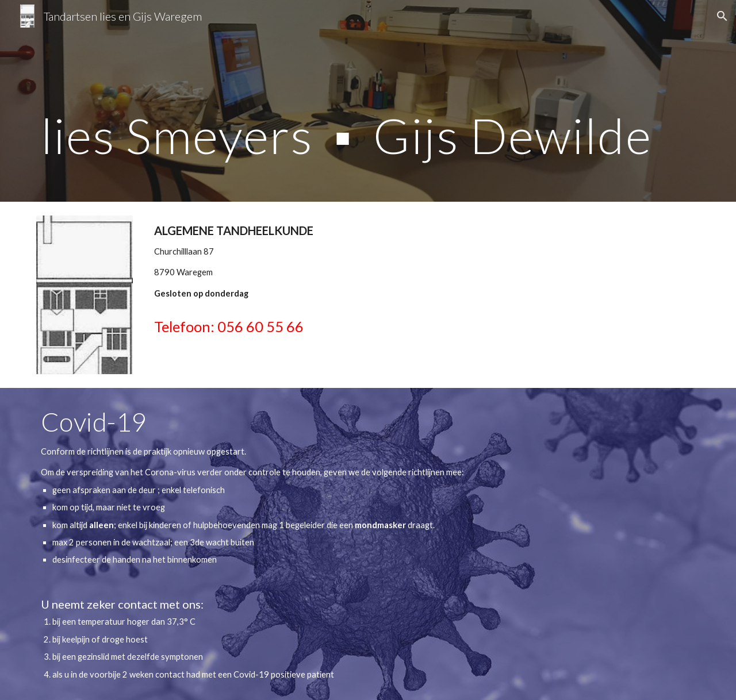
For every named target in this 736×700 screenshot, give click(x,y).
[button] (722, 16)
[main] (368, 101)
